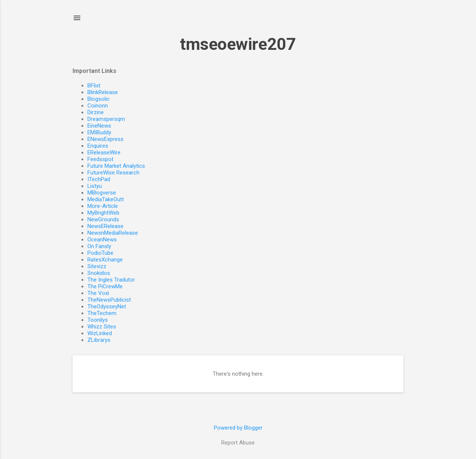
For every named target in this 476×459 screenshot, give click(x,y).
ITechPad (99, 179)
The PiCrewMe (105, 286)
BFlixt (94, 86)
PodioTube (100, 253)
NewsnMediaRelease (113, 233)
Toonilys (98, 320)
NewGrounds (103, 219)
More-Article (103, 206)
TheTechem (102, 313)
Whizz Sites (102, 327)
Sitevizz (97, 266)
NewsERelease (105, 226)
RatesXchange (105, 260)
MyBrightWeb (103, 213)
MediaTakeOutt (106, 199)
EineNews (99, 126)
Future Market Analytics (116, 166)
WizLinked (100, 333)
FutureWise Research (113, 173)
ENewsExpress (105, 139)
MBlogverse (102, 193)
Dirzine (96, 112)
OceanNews (102, 240)
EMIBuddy (99, 132)
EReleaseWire (104, 153)
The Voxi (98, 293)
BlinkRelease (103, 92)
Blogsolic (99, 99)
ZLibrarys (99, 340)
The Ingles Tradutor (111, 280)
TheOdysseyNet (107, 306)
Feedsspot (100, 159)
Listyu (95, 186)
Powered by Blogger (238, 428)
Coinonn (98, 106)
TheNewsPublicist (109, 300)
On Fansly (99, 246)
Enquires (98, 146)
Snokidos (99, 273)
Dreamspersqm (106, 119)
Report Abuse (238, 443)
